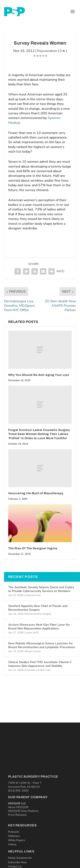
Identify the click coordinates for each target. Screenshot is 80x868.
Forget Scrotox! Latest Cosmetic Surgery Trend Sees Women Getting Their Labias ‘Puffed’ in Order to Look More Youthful (39, 434)
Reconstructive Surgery (38, 614)
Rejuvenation (47, 51)
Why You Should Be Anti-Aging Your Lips (39, 375)
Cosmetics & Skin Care (38, 670)
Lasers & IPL (32, 633)
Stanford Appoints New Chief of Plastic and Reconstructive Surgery (38, 608)
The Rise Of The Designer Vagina (33, 548)
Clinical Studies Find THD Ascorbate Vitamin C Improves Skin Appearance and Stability (40, 664)
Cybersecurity (33, 595)
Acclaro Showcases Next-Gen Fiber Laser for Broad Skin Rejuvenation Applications (39, 627)
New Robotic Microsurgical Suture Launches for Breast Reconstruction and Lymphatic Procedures (42, 645)
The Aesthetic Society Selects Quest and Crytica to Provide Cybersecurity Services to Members (41, 589)
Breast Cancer (33, 651)
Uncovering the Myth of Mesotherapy (36, 493)
